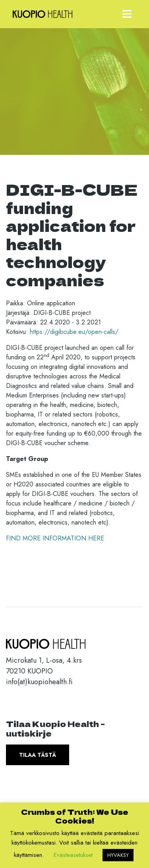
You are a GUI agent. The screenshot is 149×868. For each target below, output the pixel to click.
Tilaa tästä (38, 755)
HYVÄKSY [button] (118, 855)
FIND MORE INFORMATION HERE (55, 538)
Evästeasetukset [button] (73, 855)
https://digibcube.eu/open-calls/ (74, 332)
